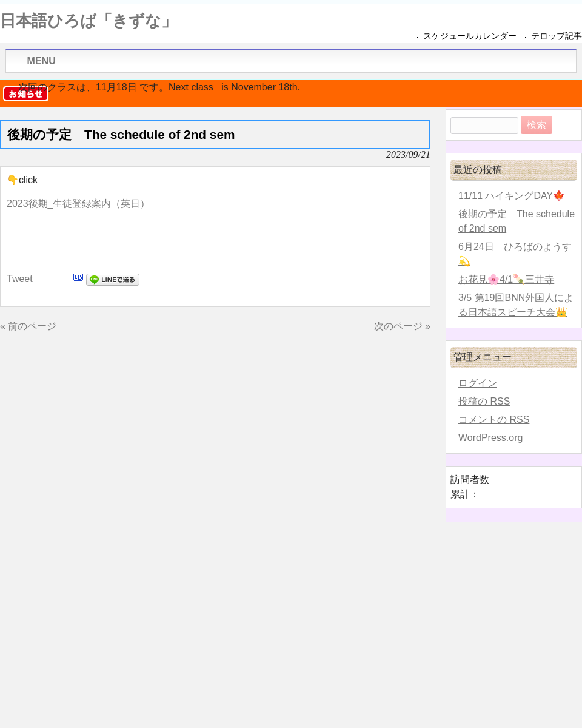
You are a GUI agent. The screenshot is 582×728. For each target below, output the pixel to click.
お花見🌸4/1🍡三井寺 (506, 279)
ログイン (478, 383)
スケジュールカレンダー (470, 36)
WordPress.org (490, 438)
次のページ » (402, 326)
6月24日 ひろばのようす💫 (515, 254)
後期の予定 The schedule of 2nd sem (517, 221)
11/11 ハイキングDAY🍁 (512, 196)
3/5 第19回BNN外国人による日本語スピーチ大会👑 (516, 305)
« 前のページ (28, 326)
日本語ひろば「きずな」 (89, 21)
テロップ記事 (557, 36)
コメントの (494, 420)
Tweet (20, 279)
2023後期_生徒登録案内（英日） (79, 204)
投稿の (484, 401)
